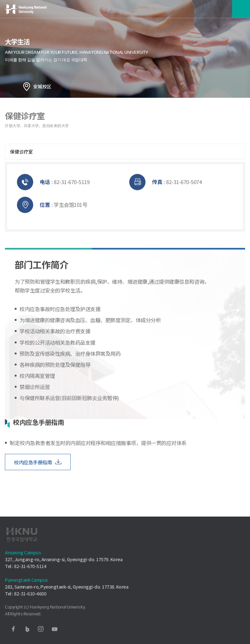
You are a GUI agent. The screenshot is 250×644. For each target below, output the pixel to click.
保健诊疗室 (21, 152)
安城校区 (42, 86)
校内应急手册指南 (33, 467)
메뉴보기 (241, 9)
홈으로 (27, 86)
